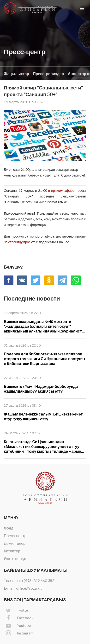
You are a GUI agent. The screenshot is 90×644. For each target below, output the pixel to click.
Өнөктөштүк (15, 558)
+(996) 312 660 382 (38, 580)
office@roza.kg (29, 588)
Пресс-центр (15, 536)
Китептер (12, 551)
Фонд (9, 528)
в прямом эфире (61, 190)
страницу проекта (22, 242)
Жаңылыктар (16, 74)
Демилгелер (15, 543)
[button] (82, 8)
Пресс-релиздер (48, 74)
